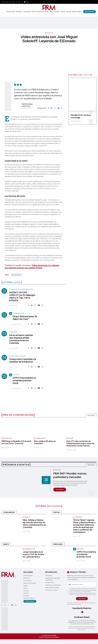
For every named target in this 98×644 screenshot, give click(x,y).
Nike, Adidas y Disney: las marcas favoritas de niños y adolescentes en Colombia (34, 524)
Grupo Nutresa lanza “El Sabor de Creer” (25, 318)
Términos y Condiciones (53, 585)
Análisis (26, 517)
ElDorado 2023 (16, 275)
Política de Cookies (51, 590)
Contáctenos (50, 583)
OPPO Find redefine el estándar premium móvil (24, 380)
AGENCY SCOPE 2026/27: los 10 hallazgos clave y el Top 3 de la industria (22, 296)
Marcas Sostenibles (38, 12)
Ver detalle (60, 490)
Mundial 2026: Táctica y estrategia (81, 116)
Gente (51, 12)
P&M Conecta (6, 438)
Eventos (69, 12)
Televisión (77, 517)
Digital (47, 12)
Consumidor (27, 12)
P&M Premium (89, 12)
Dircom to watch (77, 12)
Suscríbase (49, 576)
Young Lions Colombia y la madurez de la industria (22, 360)
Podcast (57, 12)
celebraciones (39, 438)
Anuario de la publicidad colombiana (53, 579)
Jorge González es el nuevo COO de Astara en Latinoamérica (33, 554)
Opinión (63, 12)
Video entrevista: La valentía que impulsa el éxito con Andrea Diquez (32, 266)
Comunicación (10, 12)
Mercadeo (19, 12)
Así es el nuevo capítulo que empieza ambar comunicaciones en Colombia (21, 339)
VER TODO (91, 416)
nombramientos (29, 549)
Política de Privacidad (52, 588)
